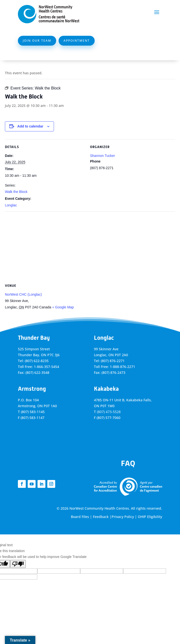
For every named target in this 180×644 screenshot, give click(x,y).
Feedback (101, 517)
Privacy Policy (123, 517)
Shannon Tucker (103, 156)
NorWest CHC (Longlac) (23, 294)
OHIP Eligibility (150, 517)
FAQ (128, 463)
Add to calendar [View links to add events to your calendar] (30, 126)
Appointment (77, 41)
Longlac (11, 205)
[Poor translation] (18, 564)
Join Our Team (37, 41)
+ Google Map (63, 307)
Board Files (80, 517)
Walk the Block (16, 192)
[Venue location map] (90, 247)
